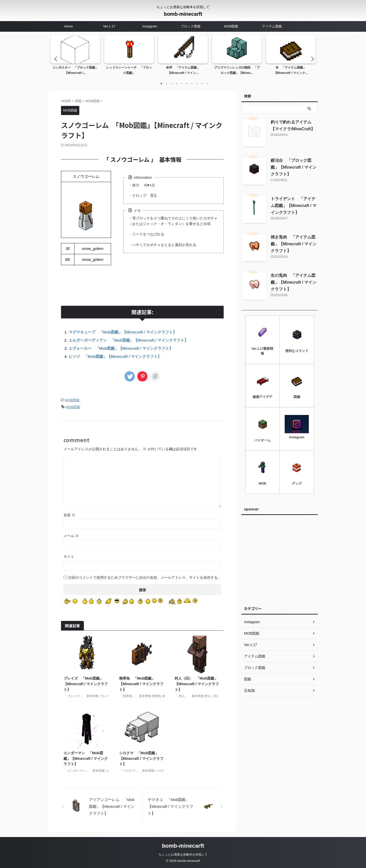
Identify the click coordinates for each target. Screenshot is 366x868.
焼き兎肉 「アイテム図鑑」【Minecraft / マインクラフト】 (294, 244)
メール (71, 536)
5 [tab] (182, 84)
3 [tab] (172, 84)
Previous (55, 59)
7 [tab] (192, 84)
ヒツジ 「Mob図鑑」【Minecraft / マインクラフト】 (115, 356)
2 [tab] (166, 84)
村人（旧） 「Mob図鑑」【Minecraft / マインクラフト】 (197, 684)
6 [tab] (187, 84)
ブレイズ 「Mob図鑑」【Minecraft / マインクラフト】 (86, 684)
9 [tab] (202, 84)
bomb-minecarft (183, 14)
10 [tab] (207, 84)
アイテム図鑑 (272, 26)
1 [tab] (161, 84)
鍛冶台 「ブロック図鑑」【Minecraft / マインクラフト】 (294, 167)
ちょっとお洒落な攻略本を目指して (183, 855)
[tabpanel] (75, 57)
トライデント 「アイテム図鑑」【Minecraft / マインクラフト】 (294, 206)
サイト (69, 557)
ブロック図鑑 (191, 26)
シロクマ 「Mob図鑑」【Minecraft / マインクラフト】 (141, 758)
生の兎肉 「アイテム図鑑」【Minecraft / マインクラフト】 (294, 282)
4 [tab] (177, 84)
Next (311, 59)
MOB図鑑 (231, 26)
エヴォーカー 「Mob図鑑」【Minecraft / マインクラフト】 (121, 348)
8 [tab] (197, 84)
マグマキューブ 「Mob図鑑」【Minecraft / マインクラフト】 (123, 332)
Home (68, 26)
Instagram (150, 26)
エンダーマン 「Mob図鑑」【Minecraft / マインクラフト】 (86, 758)
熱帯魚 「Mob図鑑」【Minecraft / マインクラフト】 (141, 684)
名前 (69, 515)
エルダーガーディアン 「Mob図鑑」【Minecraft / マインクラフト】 (128, 340)
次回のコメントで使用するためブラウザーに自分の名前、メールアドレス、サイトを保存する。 (145, 577)
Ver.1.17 (109, 26)
